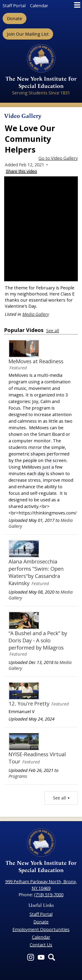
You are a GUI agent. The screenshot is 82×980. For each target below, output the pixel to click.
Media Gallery (36, 314)
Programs (18, 776)
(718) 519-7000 (49, 895)
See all (53, 331)
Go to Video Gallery (58, 158)
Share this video (21, 171)
